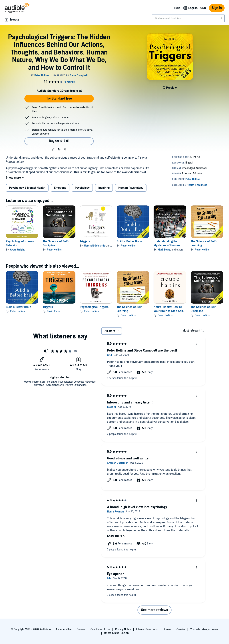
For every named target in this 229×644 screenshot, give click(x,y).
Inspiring (104, 188)
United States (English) (117, 633)
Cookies (181, 629)
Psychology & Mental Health (27, 188)
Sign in (217, 8)
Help (177, 8)
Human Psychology (131, 188)
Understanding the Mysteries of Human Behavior (167, 245)
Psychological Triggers (94, 307)
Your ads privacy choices (204, 629)
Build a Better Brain (129, 241)
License (167, 629)
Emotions (60, 188)
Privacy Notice (123, 629)
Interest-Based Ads (147, 629)
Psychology (82, 188)
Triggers (85, 241)
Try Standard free (59, 99)
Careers (81, 629)
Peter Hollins (54, 250)
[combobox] (188, 18)
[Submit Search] (221, 18)
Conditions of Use (100, 629)
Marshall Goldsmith (95, 246)
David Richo (54, 311)
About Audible (64, 629)
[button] (53, 149)
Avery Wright (17, 250)
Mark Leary (164, 250)
